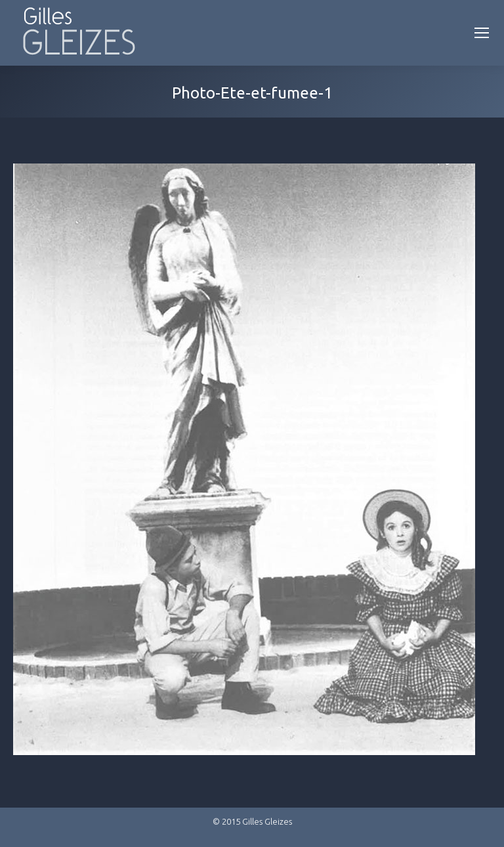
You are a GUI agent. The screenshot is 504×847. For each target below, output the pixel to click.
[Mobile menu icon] (482, 33)
